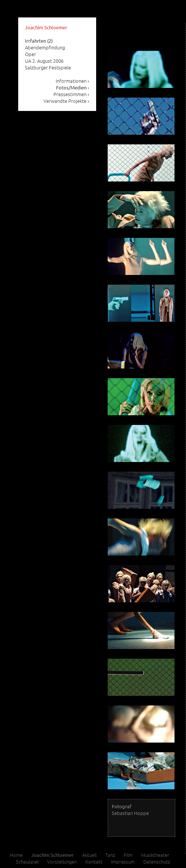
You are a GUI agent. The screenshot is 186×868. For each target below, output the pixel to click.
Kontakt (94, 862)
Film (128, 855)
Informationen (73, 81)
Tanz (110, 855)
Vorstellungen (62, 862)
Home (16, 855)
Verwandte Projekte (66, 101)
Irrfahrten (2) (39, 41)
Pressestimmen (71, 94)
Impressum (123, 862)
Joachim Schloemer (46, 27)
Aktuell (89, 855)
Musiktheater (155, 855)
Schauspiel (27, 862)
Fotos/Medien (73, 87)
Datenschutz (157, 862)
